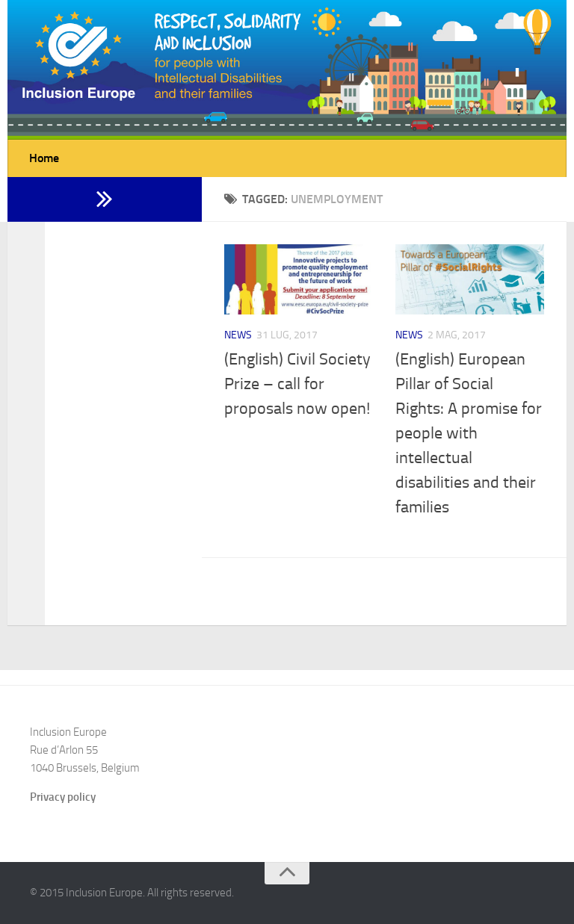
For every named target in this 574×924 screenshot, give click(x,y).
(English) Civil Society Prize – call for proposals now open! (297, 384)
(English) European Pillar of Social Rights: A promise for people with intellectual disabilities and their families (469, 433)
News (238, 335)
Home (44, 158)
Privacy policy (63, 797)
